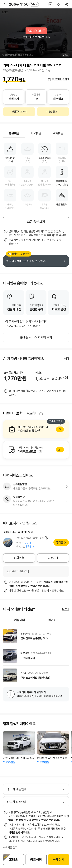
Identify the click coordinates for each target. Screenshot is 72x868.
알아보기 (36, 429)
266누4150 (24, 4)
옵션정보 (14, 134)
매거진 (52, 620)
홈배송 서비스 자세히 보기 (36, 337)
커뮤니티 (20, 620)
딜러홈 (60, 542)
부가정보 (58, 134)
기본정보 (36, 134)
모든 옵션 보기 (36, 222)
